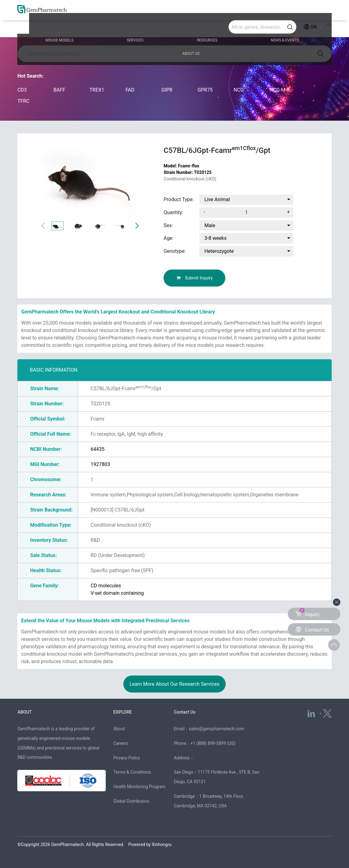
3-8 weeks (215, 238)
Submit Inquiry (195, 278)
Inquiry (308, 613)
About (119, 729)
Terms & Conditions (132, 772)
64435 (98, 449)
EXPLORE (123, 712)
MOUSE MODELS (55, 28)
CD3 (22, 90)
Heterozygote (219, 251)
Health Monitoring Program (140, 787)
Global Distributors (131, 801)
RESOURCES (174, 28)
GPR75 (205, 90)
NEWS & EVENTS (237, 28)
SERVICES (117, 28)
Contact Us (185, 712)
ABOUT (25, 712)
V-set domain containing (117, 593)
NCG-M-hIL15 (281, 90)
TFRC (23, 101)
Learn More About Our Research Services (174, 684)
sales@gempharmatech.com (217, 729)
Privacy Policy (127, 758)
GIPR (167, 90)
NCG (239, 90)
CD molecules (106, 586)
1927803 (100, 464)
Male (210, 225)
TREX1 (97, 90)
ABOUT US (299, 28)
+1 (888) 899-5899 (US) (213, 743)
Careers (121, 743)
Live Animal (217, 199)
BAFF (59, 90)
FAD (130, 90)
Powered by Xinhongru (150, 844)
